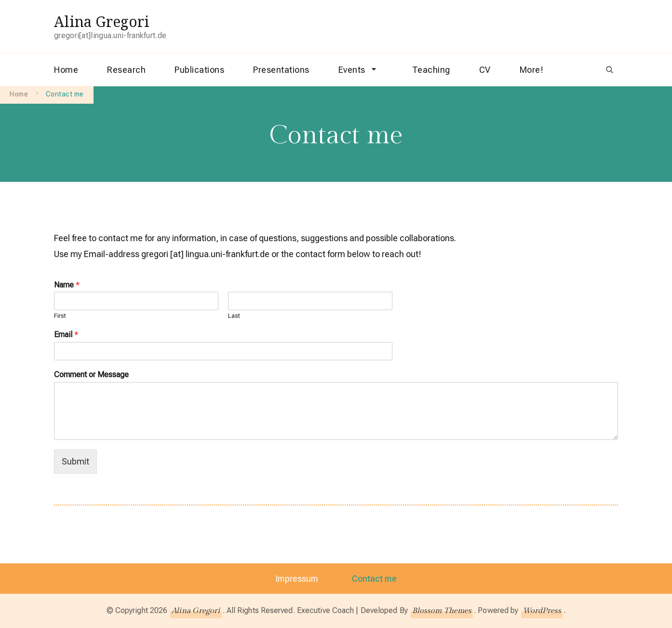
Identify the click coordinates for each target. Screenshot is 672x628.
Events (352, 70)
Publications (199, 70)
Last (234, 316)
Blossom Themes (442, 611)
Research (126, 70)
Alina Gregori (102, 21)
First (60, 316)
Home (66, 70)
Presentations (281, 70)
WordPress (542, 611)
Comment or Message (91, 375)
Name (67, 285)
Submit (75, 461)
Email (66, 334)
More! (532, 70)
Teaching (431, 70)
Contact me (375, 579)
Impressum (297, 579)
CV (485, 70)
